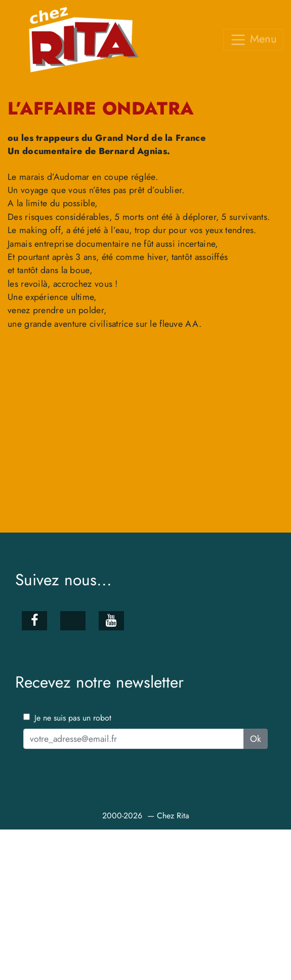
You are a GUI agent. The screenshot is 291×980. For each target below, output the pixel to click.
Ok (256, 739)
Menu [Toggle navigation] (253, 39)
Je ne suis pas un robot (67, 717)
